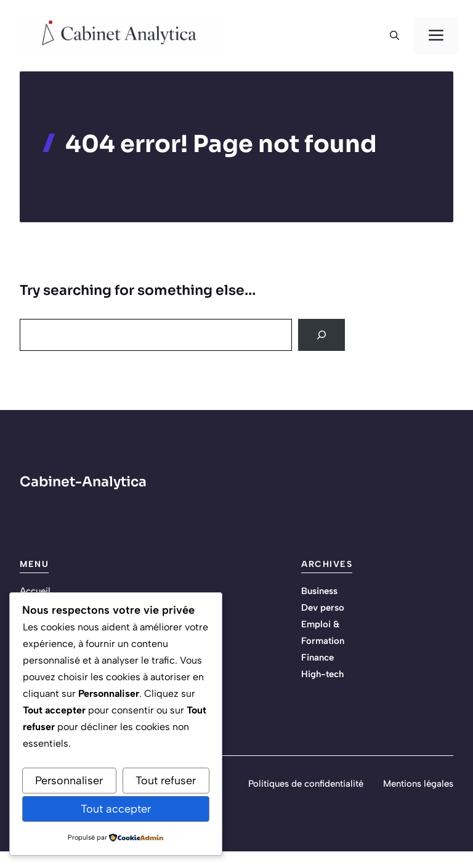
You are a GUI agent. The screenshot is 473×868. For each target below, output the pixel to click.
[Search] (321, 335)
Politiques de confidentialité (306, 784)
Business (319, 591)
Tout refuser (166, 781)
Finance (317, 657)
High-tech (322, 674)
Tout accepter (116, 809)
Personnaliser (69, 781)
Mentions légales (418, 784)
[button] (394, 36)
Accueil (35, 591)
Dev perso (323, 608)
